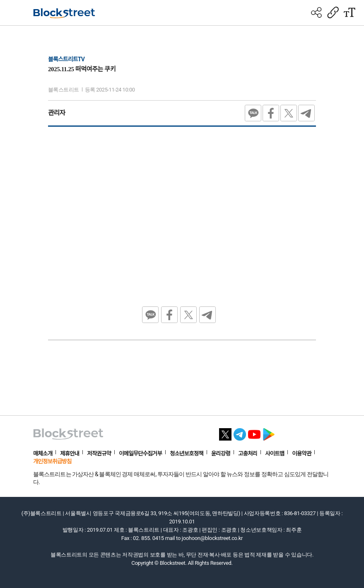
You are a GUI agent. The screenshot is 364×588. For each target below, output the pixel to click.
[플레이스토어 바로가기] (269, 432)
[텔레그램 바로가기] (240, 432)
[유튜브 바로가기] (254, 432)
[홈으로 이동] (64, 13)
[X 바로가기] (225, 432)
